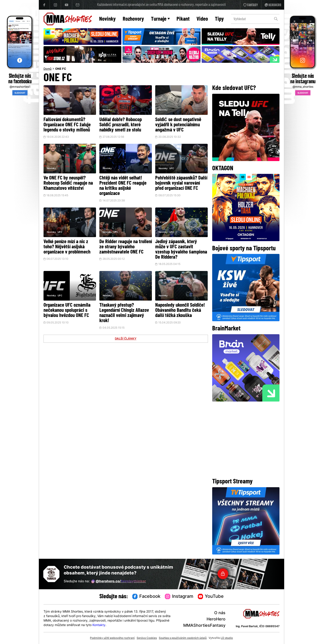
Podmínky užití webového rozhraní (112, 638)
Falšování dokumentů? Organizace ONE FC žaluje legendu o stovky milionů (67, 125)
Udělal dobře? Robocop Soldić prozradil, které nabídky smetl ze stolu (121, 125)
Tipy (219, 19)
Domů (48, 69)
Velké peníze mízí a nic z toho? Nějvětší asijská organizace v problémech (67, 247)
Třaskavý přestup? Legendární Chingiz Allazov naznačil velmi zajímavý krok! (124, 313)
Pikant (183, 19)
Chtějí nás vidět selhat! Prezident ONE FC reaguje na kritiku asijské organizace (123, 186)
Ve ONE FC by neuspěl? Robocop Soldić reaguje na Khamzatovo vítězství (68, 183)
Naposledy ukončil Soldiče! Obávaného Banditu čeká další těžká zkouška (180, 311)
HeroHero (216, 619)
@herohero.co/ (119, 581)
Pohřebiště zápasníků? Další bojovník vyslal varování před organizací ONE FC (181, 183)
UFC (172, 169)
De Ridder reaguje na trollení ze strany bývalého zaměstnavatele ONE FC (126, 247)
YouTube (211, 597)
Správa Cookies (147, 638)
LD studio (227, 638)
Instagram (179, 597)
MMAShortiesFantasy (204, 626)
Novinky (107, 19)
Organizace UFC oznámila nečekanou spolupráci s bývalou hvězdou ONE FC (67, 311)
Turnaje (160, 19)
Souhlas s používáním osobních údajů (183, 638)
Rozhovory (133, 19)
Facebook (146, 597)
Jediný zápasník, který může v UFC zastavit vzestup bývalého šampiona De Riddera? (181, 250)
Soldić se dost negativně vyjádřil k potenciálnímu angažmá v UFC (178, 125)
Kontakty (99, 625)
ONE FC (61, 69)
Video (202, 19)
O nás (220, 613)
